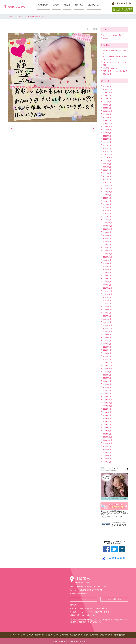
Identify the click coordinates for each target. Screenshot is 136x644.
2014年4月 (107, 424)
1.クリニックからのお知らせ (114, 35)
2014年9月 (107, 409)
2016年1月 (107, 359)
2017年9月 (107, 297)
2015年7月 (107, 378)
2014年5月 (107, 421)
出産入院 (67, 5)
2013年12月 (108, 437)
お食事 (106, 38)
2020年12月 (108, 186)
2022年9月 (107, 130)
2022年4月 (107, 142)
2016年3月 (107, 353)
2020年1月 (107, 220)
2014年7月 (107, 415)
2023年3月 (107, 120)
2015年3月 (107, 390)
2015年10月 (108, 369)
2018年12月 (108, 251)
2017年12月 (108, 288)
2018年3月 (107, 279)
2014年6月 (107, 418)
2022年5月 (107, 139)
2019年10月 (108, 229)
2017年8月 (107, 300)
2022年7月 (107, 136)
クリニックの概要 (27, 635)
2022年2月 (107, 145)
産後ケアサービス (94, 5)
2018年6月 (107, 269)
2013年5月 (107, 459)
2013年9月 (107, 446)
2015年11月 (108, 366)
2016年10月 (108, 331)
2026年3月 (107, 86)
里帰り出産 (79, 5)
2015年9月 (107, 372)
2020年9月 (107, 195)
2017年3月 (107, 316)
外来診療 (56, 5)
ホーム (12, 17)
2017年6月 (107, 307)
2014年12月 (108, 400)
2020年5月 (107, 207)
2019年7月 (107, 238)
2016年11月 (108, 328)
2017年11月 (108, 291)
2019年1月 (107, 248)
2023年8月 (107, 114)
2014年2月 (107, 431)
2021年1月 (107, 182)
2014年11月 (108, 403)
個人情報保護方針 (120, 635)
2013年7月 (107, 452)
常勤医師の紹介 (43, 5)
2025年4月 (107, 95)
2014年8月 (107, 412)
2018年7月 (107, 266)
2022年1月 (107, 148)
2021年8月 (107, 164)
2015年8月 (107, 375)
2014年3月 (107, 428)
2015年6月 (107, 381)
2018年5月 (107, 272)
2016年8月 (107, 338)
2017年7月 (107, 304)
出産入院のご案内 (76, 635)
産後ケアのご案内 (106, 635)
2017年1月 (107, 322)
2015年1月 (107, 397)
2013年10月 (108, 443)
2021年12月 (108, 151)
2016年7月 (107, 341)
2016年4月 (107, 350)
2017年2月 (107, 319)
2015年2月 (107, 393)
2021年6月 (107, 170)
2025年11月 (108, 89)
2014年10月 (108, 406)
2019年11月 (108, 226)
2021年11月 (108, 154)
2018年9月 (107, 260)
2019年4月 (107, 241)
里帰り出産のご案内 (91, 635)
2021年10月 (108, 158)
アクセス (83, 599)
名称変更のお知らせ (111, 68)
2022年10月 (108, 127)
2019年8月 (107, 235)
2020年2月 (107, 217)
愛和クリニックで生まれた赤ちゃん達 (35, 17)
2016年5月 (107, 347)
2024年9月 (107, 108)
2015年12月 (108, 362)
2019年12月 (108, 223)
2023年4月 (107, 117)
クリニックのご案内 (61, 635)
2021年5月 (107, 173)
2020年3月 (107, 213)
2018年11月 (108, 254)
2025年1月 (107, 105)
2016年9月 (107, 335)
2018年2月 (107, 282)
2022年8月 (107, 133)
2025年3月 (107, 99)
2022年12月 (108, 123)
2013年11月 (108, 440)
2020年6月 (107, 204)
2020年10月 (108, 192)
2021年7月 (107, 167)
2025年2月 (107, 102)
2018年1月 (107, 285)
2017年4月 (107, 313)
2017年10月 (108, 294)
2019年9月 (107, 232)
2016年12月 (108, 325)
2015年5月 (107, 384)
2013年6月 (107, 456)
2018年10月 (108, 257)
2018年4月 (107, 276)
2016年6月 (107, 344)
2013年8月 (107, 449)
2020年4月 (107, 210)
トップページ (14, 635)
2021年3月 (107, 179)
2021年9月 (107, 161)
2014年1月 (107, 434)
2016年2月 (107, 356)
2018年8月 (107, 263)
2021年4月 (107, 176)
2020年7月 (107, 201)
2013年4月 (107, 462)
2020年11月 (108, 189)
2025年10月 (108, 92)
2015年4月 (107, 387)
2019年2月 (107, 245)
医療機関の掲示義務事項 (44, 635)
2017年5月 (107, 310)
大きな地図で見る (114, 599)
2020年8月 (107, 198)
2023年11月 (108, 111)
